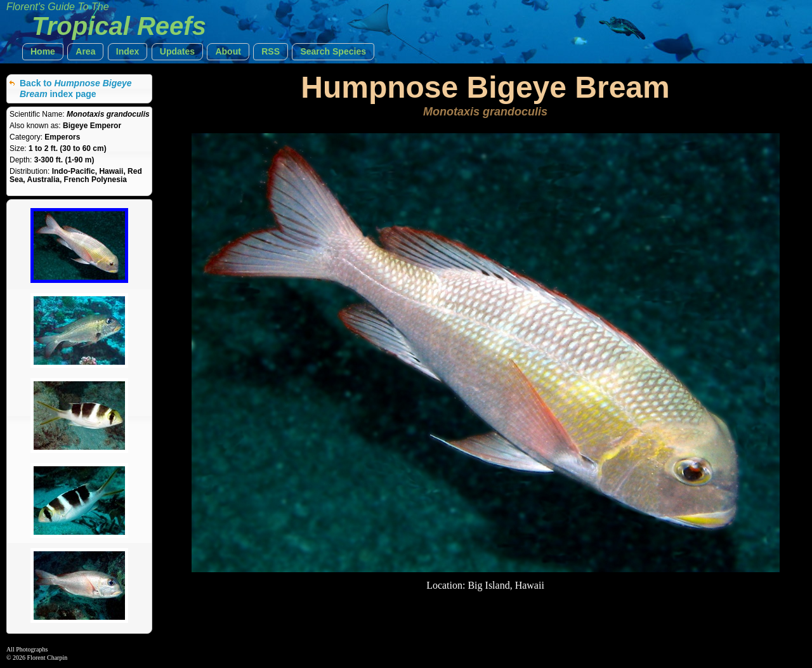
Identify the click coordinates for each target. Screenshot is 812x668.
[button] (43, 52)
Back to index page (76, 88)
